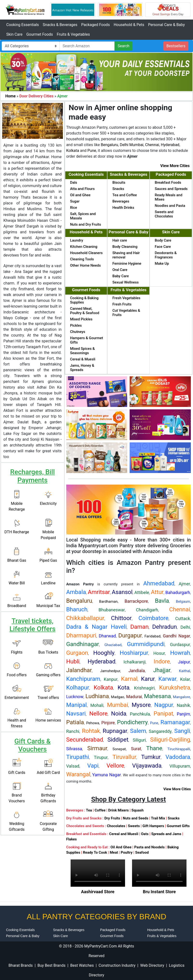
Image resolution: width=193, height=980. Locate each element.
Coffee (100, 810)
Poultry (127, 852)
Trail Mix (158, 818)
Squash (138, 810)
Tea (89, 810)
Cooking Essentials (23, 25)
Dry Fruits (112, 818)
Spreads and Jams (166, 834)
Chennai (152, 145)
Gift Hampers (153, 826)
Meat (114, 852)
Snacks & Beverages (60, 25)
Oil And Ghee (121, 847)
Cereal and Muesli (124, 834)
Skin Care (14, 34)
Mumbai (136, 145)
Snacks (174, 818)
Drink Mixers (118, 810)
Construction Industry (117, 965)
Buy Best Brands (52, 965)
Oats (145, 834)
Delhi (124, 145)
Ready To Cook (95, 852)
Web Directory (152, 965)
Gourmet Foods (40, 34)
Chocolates (116, 826)
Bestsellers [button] (176, 46)
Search (123, 46)
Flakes (72, 839)
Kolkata (73, 151)
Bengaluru (109, 145)
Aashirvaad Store (98, 892)
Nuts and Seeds (136, 818)
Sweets (134, 826)
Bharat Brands (20, 965)
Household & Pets (129, 25)
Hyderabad (170, 145)
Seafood (142, 852)
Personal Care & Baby (166, 25)
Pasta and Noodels (150, 847)
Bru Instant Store (159, 892)
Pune (92, 151)
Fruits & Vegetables (73, 34)
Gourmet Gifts (178, 826)
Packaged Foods (96, 25)
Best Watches (82, 965)
